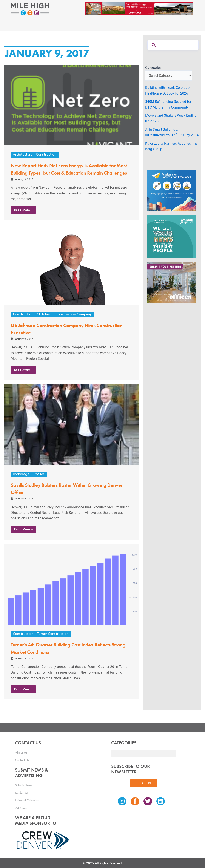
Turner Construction (54, 641)
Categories (153, 68)
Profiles (39, 481)
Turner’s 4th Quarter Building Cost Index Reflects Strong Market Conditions (69, 655)
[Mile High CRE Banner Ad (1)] (139, 8)
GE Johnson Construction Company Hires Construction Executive (60, 336)
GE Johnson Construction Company (66, 322)
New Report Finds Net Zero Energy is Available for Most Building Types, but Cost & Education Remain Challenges (71, 173)
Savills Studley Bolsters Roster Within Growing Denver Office (66, 496)
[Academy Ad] (172, 190)
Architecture (23, 155)
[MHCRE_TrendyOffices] (172, 282)
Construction (48, 155)
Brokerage (21, 481)
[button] (102, 25)
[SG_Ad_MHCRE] (172, 236)
